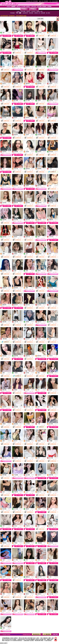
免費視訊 (9, 33)
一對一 (57, 169)
